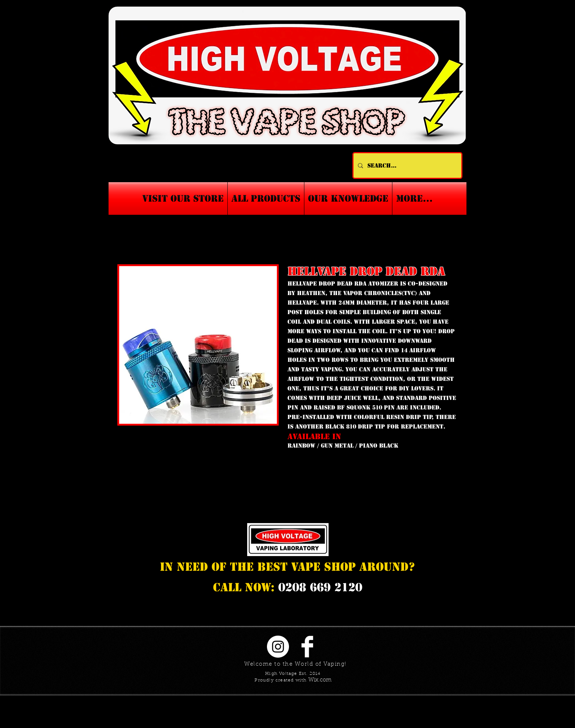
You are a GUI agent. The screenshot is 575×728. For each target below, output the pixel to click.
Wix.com (320, 680)
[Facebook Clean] (307, 647)
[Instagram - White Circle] (278, 647)
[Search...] (407, 166)
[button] (348, 198)
